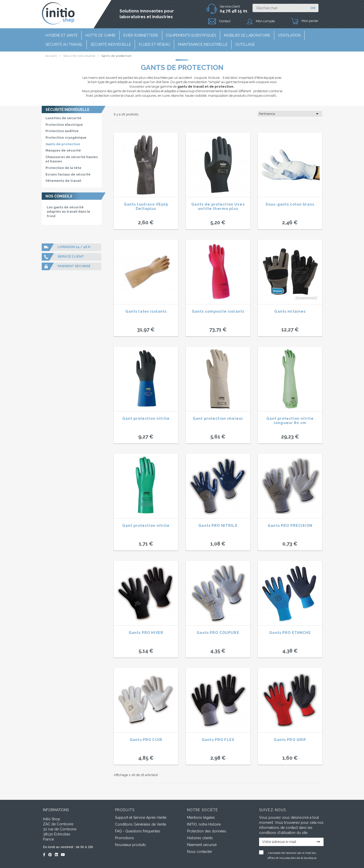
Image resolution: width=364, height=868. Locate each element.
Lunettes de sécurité (63, 118)
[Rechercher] (280, 8)
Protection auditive (62, 131)
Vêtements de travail (63, 181)
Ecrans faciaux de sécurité (68, 174)
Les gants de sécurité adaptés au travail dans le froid (69, 212)
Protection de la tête (63, 168)
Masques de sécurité (63, 150)
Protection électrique (64, 125)
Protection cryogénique (66, 138)
